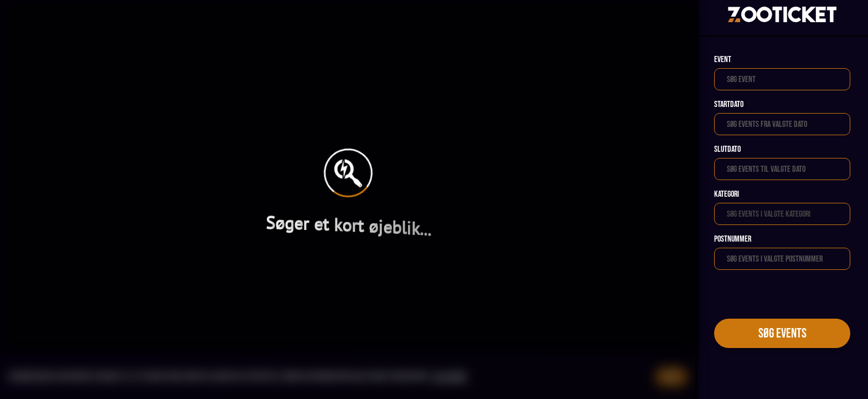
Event (723, 60)
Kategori (727, 194)
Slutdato (727, 149)
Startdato (729, 104)
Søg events (782, 333)
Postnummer (733, 239)
